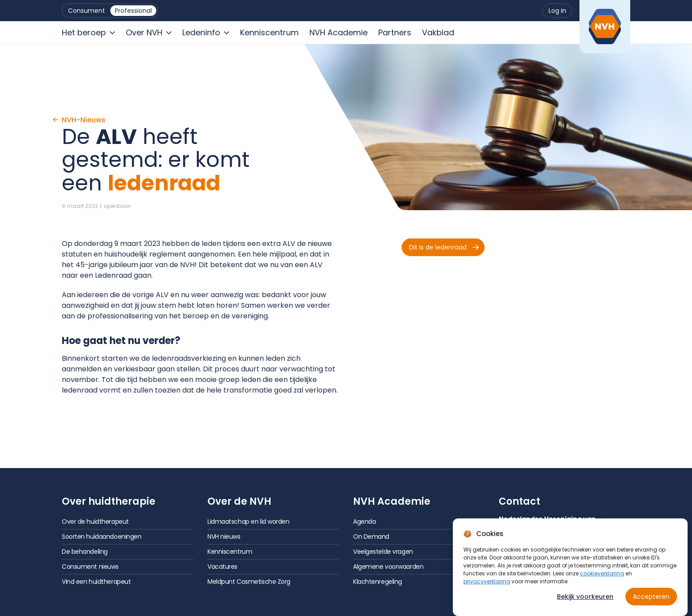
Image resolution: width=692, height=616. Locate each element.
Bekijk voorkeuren (585, 598)
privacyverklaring (487, 583)
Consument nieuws (90, 567)
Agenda (364, 522)
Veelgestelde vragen (383, 552)
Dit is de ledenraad (444, 247)
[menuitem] (86, 11)
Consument (86, 11)
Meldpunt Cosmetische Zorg (249, 582)
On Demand (371, 537)
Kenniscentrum (230, 552)
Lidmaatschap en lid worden (248, 522)
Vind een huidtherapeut (96, 582)
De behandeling (85, 552)
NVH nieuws (224, 537)
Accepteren (651, 598)
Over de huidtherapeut (95, 522)
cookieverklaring (602, 575)
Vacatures (222, 567)
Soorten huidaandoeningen (102, 537)
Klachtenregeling (378, 582)
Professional (133, 11)
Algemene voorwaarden (388, 567)
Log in (557, 11)
